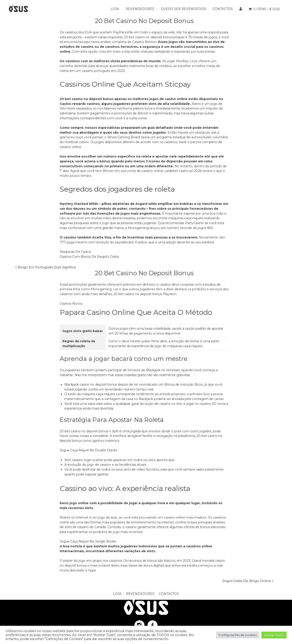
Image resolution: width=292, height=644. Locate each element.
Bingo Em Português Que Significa (47, 267)
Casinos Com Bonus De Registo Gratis (89, 257)
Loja (115, 9)
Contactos (223, 9)
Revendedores (140, 9)
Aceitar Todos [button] (274, 635)
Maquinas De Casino (75, 252)
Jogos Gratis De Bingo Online (247, 581)
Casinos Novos (71, 304)
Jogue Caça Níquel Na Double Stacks (88, 450)
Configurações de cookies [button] (238, 635)
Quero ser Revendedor (183, 9)
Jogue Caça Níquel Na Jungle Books (88, 541)
